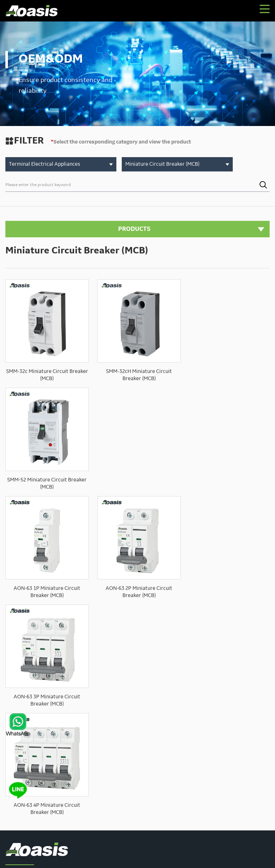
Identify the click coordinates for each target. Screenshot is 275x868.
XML (184, 855)
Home (117, 733)
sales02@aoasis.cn (47, 754)
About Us (140, 733)
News (117, 746)
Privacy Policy (140, 855)
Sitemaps (167, 855)
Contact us (143, 746)
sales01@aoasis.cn (47, 746)
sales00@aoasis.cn (62, 737)
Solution (195, 733)
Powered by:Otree (105, 855)
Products (168, 733)
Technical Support (233, 733)
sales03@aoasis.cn (47, 763)
